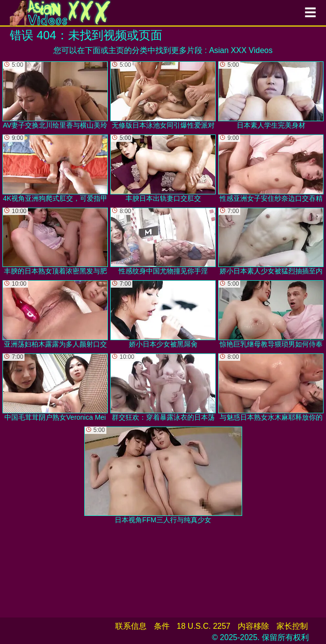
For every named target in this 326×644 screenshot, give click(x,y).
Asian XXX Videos (241, 50)
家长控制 (292, 626)
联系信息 (131, 626)
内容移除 (253, 626)
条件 (162, 626)
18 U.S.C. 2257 (204, 626)
